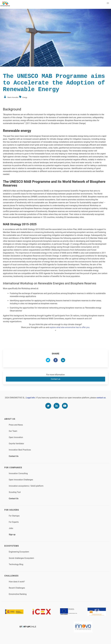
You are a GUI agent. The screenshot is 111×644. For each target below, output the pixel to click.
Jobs (11, 528)
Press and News (16, 425)
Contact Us (14, 456)
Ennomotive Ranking (18, 594)
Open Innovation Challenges (21, 480)
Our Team (13, 431)
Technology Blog (16, 564)
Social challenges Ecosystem (21, 558)
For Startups (14, 516)
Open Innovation (16, 437)
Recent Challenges (17, 588)
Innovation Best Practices (20, 450)
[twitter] (48, 361)
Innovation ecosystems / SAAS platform (26, 486)
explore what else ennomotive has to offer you (69, 327)
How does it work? (17, 582)
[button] (108, 3)
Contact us (55, 379)
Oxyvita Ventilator (16, 444)
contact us (101, 398)
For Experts (14, 522)
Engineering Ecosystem (19, 552)
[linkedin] (63, 361)
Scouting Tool (15, 492)
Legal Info (31, 398)
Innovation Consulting (18, 473)
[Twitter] (48, 406)
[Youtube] (65, 406)
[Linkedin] (57, 406)
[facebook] (56, 361)
